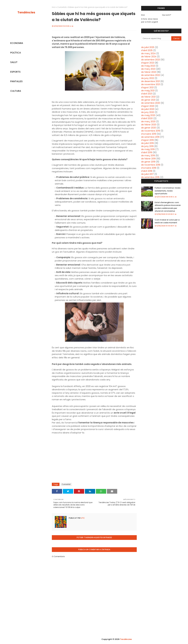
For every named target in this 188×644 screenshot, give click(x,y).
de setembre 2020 (151, 103)
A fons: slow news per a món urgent (150, 20)
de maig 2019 (148, 149)
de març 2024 (148, 53)
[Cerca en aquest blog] (156, 38)
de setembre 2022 (151, 75)
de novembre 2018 (151, 165)
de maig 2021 (148, 91)
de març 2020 (148, 121)
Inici (54, 7)
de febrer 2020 (149, 125)
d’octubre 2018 (149, 168)
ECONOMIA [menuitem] (17, 43)
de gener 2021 (148, 100)
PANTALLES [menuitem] (16, 81)
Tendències (26, 12)
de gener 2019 (148, 162)
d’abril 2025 (147, 50)
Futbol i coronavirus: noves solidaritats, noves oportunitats (168, 191)
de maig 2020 (148, 115)
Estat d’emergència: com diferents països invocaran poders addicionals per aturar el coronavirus (168, 207)
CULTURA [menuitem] (16, 91)
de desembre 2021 (150, 81)
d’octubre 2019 (149, 134)
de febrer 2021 (148, 97)
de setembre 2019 (150, 137)
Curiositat (62, 7)
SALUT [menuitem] (14, 62)
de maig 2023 (148, 66)
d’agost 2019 (147, 140)
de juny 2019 (147, 146)
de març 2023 (148, 69)
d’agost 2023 (148, 63)
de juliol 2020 (148, 109)
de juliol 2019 (147, 143)
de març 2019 (148, 156)
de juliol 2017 (147, 174)
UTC (83, 518)
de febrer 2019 (148, 159)
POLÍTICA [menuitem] (16, 53)
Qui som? (167, 15)
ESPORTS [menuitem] (15, 72)
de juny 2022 (148, 78)
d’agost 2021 (147, 87)
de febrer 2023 (149, 72)
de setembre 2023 (151, 60)
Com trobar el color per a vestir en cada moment (167, 221)
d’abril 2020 (147, 118)
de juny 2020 (148, 112)
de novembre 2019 (151, 131)
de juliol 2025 (148, 47)
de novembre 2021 (151, 84)
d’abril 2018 (147, 171)
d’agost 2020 (148, 106)
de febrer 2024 (149, 57)
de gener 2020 (149, 128)
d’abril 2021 (147, 94)
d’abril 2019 (147, 152)
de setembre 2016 (150, 177)
